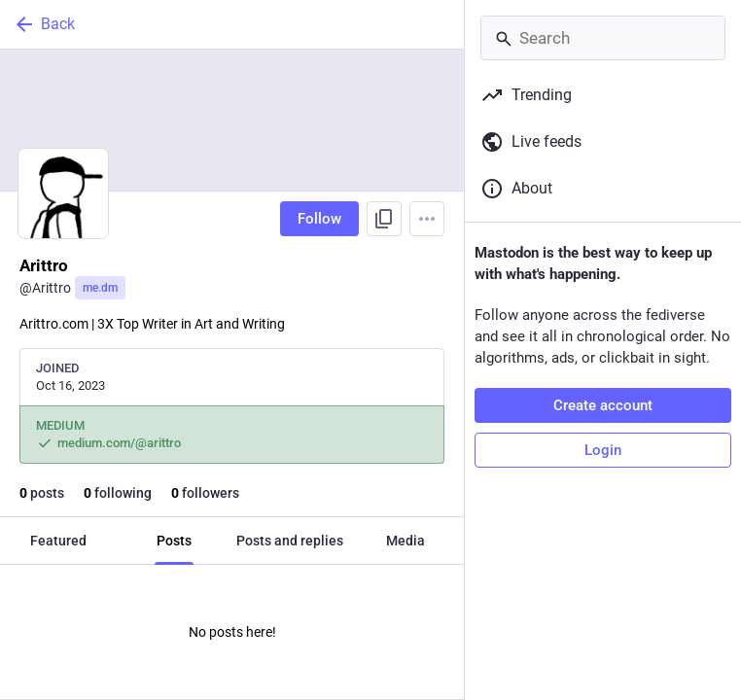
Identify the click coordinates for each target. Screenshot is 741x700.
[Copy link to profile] (384, 219)
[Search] (603, 38)
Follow (319, 219)
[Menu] (427, 219)
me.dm (100, 288)
